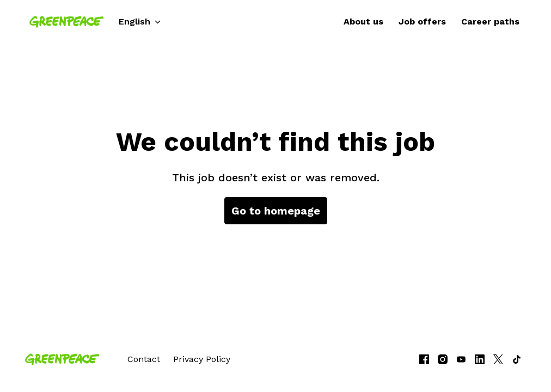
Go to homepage (276, 211)
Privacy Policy (202, 359)
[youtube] (461, 359)
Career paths (490, 22)
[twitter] (498, 359)
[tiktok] (517, 359)
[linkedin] (480, 359)
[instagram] (443, 359)
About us (363, 22)
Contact (144, 359)
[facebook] (424, 359)
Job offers (422, 22)
